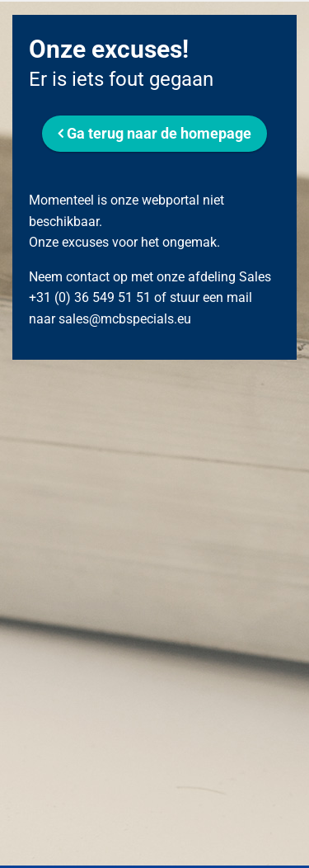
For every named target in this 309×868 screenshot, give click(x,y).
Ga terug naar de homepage (159, 133)
